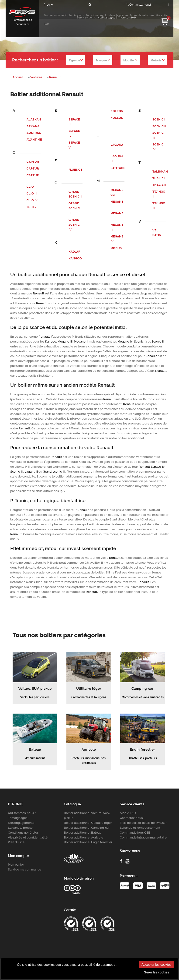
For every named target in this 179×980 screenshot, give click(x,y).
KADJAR (74, 252)
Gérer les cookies (157, 972)
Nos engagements (21, 823)
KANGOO (75, 258)
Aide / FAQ (128, 813)
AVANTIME (34, 140)
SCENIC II (159, 126)
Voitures (36, 77)
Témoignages (18, 818)
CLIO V (32, 207)
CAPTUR (33, 162)
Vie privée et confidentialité (28, 837)
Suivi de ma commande (25, 869)
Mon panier (16, 864)
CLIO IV (32, 200)
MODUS (116, 248)
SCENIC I (159, 119)
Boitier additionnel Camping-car (87, 827)
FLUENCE (75, 170)
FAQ (46, 24)
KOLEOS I (117, 111)
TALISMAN (160, 172)
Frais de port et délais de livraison (144, 823)
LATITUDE (118, 168)
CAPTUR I (34, 168)
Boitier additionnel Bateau (83, 832)
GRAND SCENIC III (74, 208)
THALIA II (159, 185)
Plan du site (16, 842)
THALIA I (159, 178)
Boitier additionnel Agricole (84, 837)
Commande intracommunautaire (143, 837)
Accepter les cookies (156, 965)
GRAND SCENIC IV (74, 225)
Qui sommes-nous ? (22, 813)
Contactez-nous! (139, 5)
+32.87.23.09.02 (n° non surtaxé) (117, 18)
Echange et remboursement (140, 827)
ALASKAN (34, 119)
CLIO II (31, 187)
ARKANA (33, 126)
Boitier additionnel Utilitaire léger (88, 823)
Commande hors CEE (135, 832)
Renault (55, 77)
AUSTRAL (34, 133)
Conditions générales (23, 832)
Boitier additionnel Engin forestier (88, 842)
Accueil (18, 77)
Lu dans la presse (20, 827)
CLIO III (32, 193)
